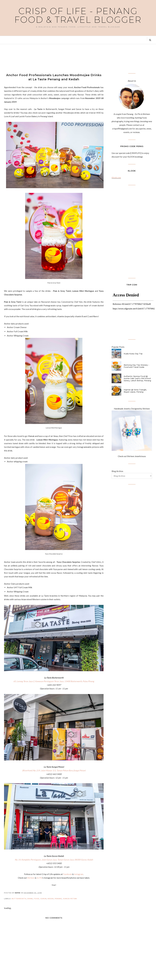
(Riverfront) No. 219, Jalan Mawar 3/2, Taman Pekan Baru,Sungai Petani (54, 770)
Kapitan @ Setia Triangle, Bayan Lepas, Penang (135, 391)
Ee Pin (39, 878)
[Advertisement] (53, 58)
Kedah (51, 899)
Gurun (43, 899)
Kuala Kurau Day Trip (133, 354)
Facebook (67, 874)
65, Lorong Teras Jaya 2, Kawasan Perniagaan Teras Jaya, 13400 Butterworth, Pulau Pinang (54, 681)
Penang (58, 899)
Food (37, 899)
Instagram (79, 874)
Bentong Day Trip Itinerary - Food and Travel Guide (136, 366)
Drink (30, 899)
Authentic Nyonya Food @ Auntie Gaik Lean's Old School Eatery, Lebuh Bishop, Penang (137, 378)
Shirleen (31, 878)
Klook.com (116, 178)
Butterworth (19, 899)
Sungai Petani (70, 899)
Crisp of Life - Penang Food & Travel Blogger (78, 15)
